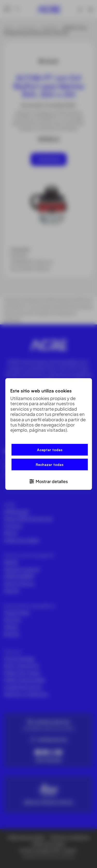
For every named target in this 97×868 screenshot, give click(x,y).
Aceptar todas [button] (50, 450)
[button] (48, 481)
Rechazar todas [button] (50, 464)
